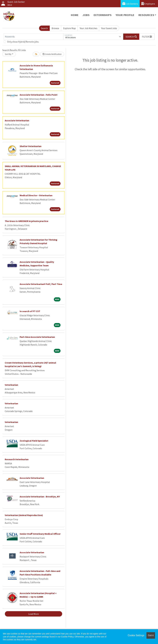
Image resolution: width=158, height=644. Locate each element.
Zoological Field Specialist (34, 441)
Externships (103, 15)
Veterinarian (11, 385)
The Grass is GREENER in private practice (26, 221)
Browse (55, 28)
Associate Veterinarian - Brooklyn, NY (40, 497)
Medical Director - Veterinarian (36, 195)
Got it (151, 635)
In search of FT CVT (30, 311)
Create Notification (52, 54)
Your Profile (125, 15)
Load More (34, 614)
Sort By (8, 54)
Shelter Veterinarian (31, 146)
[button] (147, 37)
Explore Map (69, 28)
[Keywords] (33, 37)
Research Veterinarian (17, 459)
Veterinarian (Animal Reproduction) (24, 515)
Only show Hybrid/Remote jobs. (23, 42)
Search (44, 28)
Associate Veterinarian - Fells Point (39, 95)
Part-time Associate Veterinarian (37, 337)
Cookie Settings (136, 635)
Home (75, 15)
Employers (148, 4)
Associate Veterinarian (17, 120)
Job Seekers (130, 4)
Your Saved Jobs (109, 28)
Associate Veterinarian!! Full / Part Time (41, 284)
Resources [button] (146, 15)
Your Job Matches (89, 28)
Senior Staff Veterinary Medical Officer (40, 534)
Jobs (86, 15)
